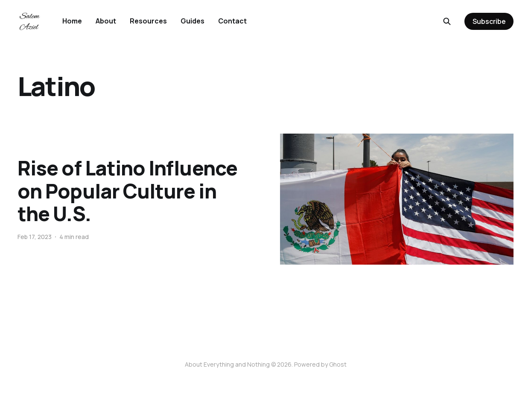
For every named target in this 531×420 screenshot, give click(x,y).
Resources (148, 21)
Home (72, 21)
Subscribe (489, 21)
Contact (232, 21)
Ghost (338, 364)
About (106, 21)
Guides (193, 21)
